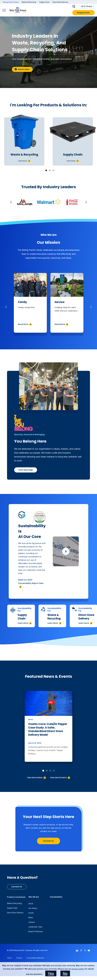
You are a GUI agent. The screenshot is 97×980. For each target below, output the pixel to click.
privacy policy (78, 969)
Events (31, 913)
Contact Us (49, 841)
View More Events (58, 778)
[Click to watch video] (66, 551)
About (31, 904)
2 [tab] (50, 170)
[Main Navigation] (4, 10)
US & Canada (87, 6)
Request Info (83, 13)
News (31, 917)
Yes (51, 973)
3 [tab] (53, 170)
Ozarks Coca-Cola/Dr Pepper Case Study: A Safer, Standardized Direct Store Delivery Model (48, 729)
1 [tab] (46, 170)
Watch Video (22, 69)
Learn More (23, 623)
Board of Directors (36, 931)
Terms (9, 958)
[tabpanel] (24, 141)
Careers (32, 922)
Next (86, 202)
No (65, 973)
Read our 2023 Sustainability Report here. (31, 582)
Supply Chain (44, 2)
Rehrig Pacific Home (11, 2)
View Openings (26, 470)
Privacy (19, 958)
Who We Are (34, 897)
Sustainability (56, 897)
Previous (11, 202)
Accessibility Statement (35, 958)
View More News (35, 778)
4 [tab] (54, 771)
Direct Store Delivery (60, 2)
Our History (33, 908)
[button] (76, 6)
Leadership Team (35, 927)
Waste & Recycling (29, 2)
